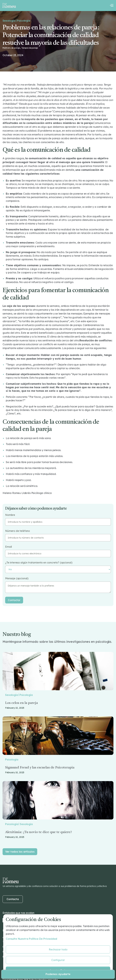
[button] (112, 5)
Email (9, 547)
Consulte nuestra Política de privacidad (31, 939)
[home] (9, 5)
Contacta (13, 899)
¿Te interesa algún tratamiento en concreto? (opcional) (39, 563)
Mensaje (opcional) (17, 578)
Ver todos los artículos (20, 852)
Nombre (10, 515)
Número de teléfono (17, 531)
